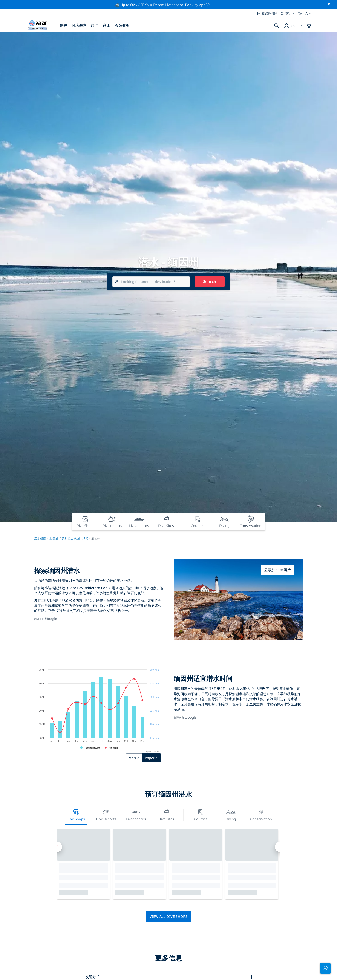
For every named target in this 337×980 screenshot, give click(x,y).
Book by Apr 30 (197, 5)
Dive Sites (166, 815)
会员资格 (122, 25)
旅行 (94, 25)
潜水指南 (40, 538)
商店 (106, 25)
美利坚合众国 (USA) (75, 538)
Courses (201, 815)
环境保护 (79, 25)
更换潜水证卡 (267, 13)
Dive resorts (106, 815)
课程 (63, 25)
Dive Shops (76, 815)
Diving (231, 815)
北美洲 (54, 538)
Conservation (261, 815)
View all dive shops (168, 917)
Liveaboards (136, 815)
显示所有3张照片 (277, 570)
